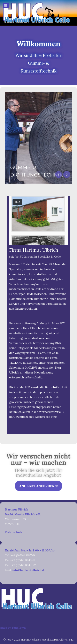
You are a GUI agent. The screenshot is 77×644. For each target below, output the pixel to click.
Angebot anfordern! (38, 486)
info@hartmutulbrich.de (29, 570)
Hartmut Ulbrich (17, 509)
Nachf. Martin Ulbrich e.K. (23, 514)
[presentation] (59, 174)
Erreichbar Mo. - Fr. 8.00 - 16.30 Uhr (30, 550)
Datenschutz (14, 532)
